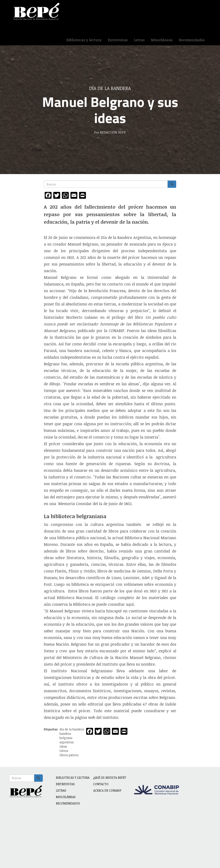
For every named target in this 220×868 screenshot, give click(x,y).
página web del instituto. (96, 717)
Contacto (101, 784)
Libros (64, 751)
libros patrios (69, 755)
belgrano (66, 738)
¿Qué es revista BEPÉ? (110, 778)
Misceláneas (162, 40)
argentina (66, 742)
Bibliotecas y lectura (84, 40)
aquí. (130, 604)
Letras (139, 40)
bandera (65, 734)
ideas (63, 746)
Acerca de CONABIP (107, 790)
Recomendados (192, 40)
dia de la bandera (72, 729)
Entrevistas (118, 40)
